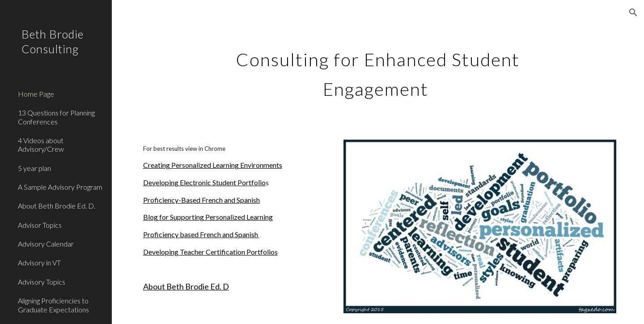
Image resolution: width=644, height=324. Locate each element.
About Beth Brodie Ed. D (186, 286)
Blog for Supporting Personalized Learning (208, 217)
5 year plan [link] (34, 168)
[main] (378, 71)
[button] (633, 13)
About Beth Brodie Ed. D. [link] (57, 206)
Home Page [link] (36, 94)
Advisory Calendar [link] (46, 244)
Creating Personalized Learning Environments (213, 165)
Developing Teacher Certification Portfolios (210, 252)
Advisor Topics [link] (40, 225)
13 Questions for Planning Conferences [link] (56, 117)
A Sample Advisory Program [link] (60, 187)
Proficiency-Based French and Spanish (201, 200)
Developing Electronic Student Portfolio (204, 182)
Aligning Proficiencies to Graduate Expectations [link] (53, 305)
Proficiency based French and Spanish (201, 234)
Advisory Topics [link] (42, 282)
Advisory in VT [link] (39, 262)
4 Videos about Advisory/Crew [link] (41, 145)
